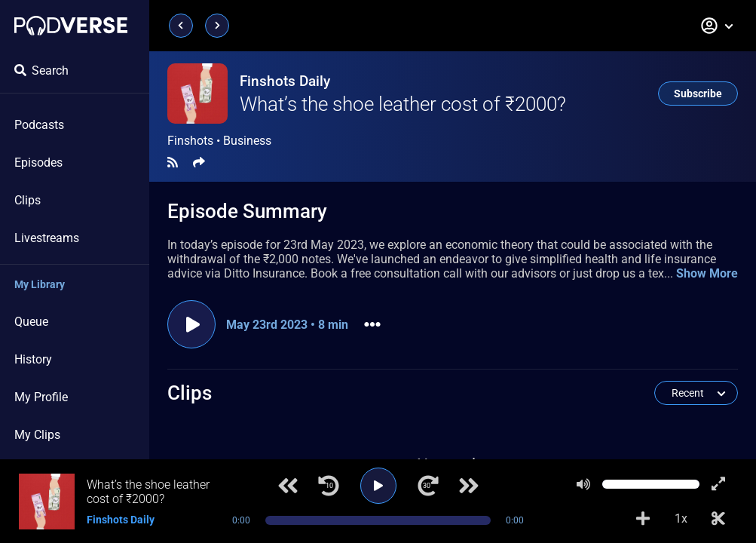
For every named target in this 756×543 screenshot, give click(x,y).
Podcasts (39, 125)
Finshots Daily (285, 81)
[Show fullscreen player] (718, 484)
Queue (31, 322)
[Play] (378, 486)
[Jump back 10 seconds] (329, 486)
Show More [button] (707, 273)
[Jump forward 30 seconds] (428, 486)
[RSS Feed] (173, 163)
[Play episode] (191, 324)
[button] (718, 26)
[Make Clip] (718, 519)
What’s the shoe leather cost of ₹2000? (403, 104)
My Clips (37, 435)
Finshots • (219, 141)
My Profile (41, 397)
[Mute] (583, 484)
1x (681, 518)
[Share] (199, 163)
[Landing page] (71, 26)
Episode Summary (247, 211)
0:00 (241, 520)
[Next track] (469, 486)
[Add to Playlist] (643, 519)
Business (247, 141)
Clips (28, 200)
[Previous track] (288, 486)
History (33, 359)
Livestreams (47, 238)
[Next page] (217, 26)
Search (41, 71)
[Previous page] (181, 26)
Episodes (38, 163)
